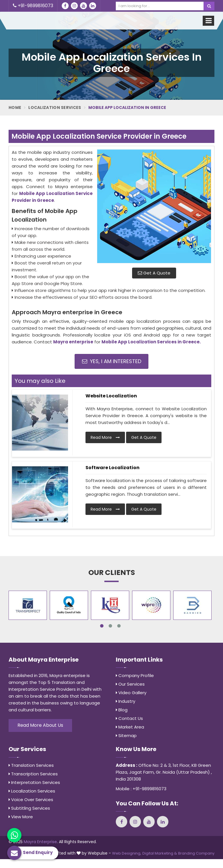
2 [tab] (110, 626)
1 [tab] (102, 626)
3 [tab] (119, 626)
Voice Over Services (31, 800)
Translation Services (31, 765)
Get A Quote (154, 273)
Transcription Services (33, 774)
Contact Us (129, 718)
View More (21, 817)
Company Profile (135, 675)
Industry (126, 701)
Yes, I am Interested (112, 361)
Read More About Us (40, 725)
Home (15, 107)
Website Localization (111, 396)
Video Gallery (131, 693)
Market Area (130, 727)
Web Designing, (127, 853)
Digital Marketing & (160, 853)
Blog (122, 710)
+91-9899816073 (33, 6)
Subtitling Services (29, 808)
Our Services (130, 684)
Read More (105, 437)
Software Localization (113, 468)
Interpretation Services (34, 782)
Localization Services (55, 107)
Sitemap (126, 735)
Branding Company (196, 853)
